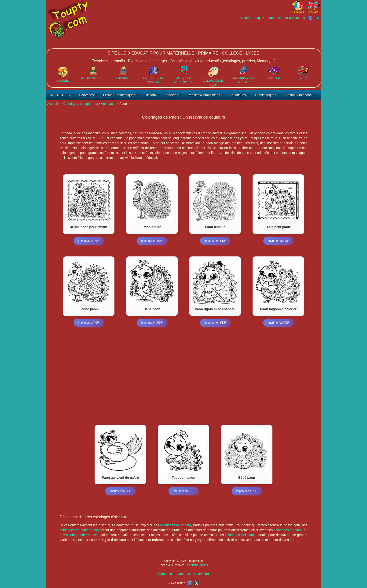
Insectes (172, 95)
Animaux (107, 104)
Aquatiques (238, 95)
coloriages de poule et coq (79, 530)
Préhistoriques (266, 95)
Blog (257, 18)
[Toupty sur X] (318, 18)
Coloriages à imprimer (79, 104)
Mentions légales (197, 565)
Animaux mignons (299, 95)
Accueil (245, 18)
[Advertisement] (236, 34)
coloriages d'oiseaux (240, 535)
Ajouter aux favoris (291, 18)
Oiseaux (151, 95)
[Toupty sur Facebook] (311, 18)
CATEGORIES (59, 95)
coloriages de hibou (288, 530)
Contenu (184, 574)
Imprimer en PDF (89, 241)
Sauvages (86, 95)
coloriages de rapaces (82, 535)
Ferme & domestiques (119, 95)
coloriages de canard (176, 525)
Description (201, 574)
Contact (269, 18)
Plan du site (167, 574)
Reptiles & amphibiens (204, 95)
